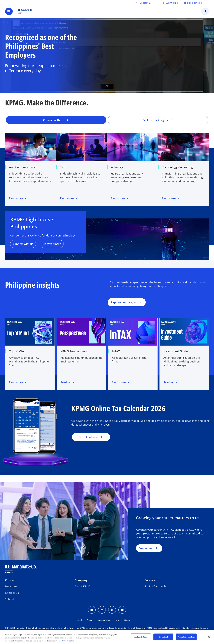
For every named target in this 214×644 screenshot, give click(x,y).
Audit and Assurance (23, 167)
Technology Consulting (177, 167)
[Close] (209, 637)
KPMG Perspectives (74, 351)
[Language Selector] (196, 3)
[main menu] (9, 11)
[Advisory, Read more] (120, 198)
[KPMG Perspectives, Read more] (69, 382)
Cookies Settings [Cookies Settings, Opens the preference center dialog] (141, 637)
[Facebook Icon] (92, 610)
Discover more (52, 244)
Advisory (117, 167)
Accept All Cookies (186, 637)
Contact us (145, 548)
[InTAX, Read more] (121, 382)
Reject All (163, 637)
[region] (107, 637)
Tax (62, 167)
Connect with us (23, 244)
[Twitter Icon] (112, 610)
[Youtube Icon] (122, 610)
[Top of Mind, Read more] (18, 382)
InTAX (116, 351)
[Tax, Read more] (69, 198)
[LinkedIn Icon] (102, 610)
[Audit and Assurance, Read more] (18, 198)
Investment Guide (176, 351)
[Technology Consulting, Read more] (171, 198)
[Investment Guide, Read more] (172, 382)
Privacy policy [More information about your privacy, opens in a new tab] (68, 641)
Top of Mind (17, 351)
